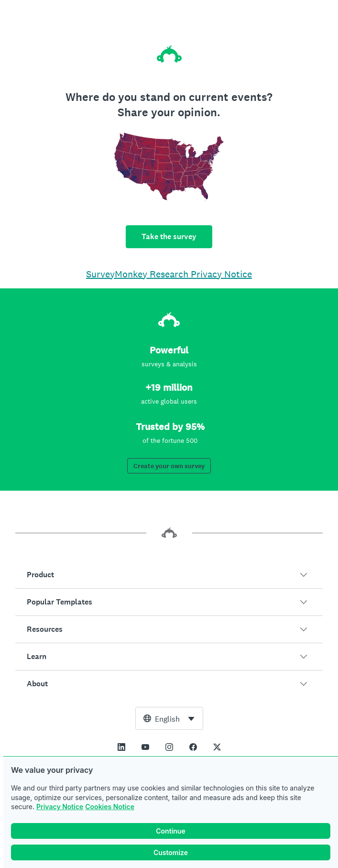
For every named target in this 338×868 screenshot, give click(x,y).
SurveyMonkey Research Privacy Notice (169, 274)
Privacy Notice (60, 807)
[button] (169, 575)
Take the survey (169, 236)
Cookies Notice (110, 807)
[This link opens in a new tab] (121, 747)
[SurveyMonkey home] (169, 54)
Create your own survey (169, 466)
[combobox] (169, 718)
